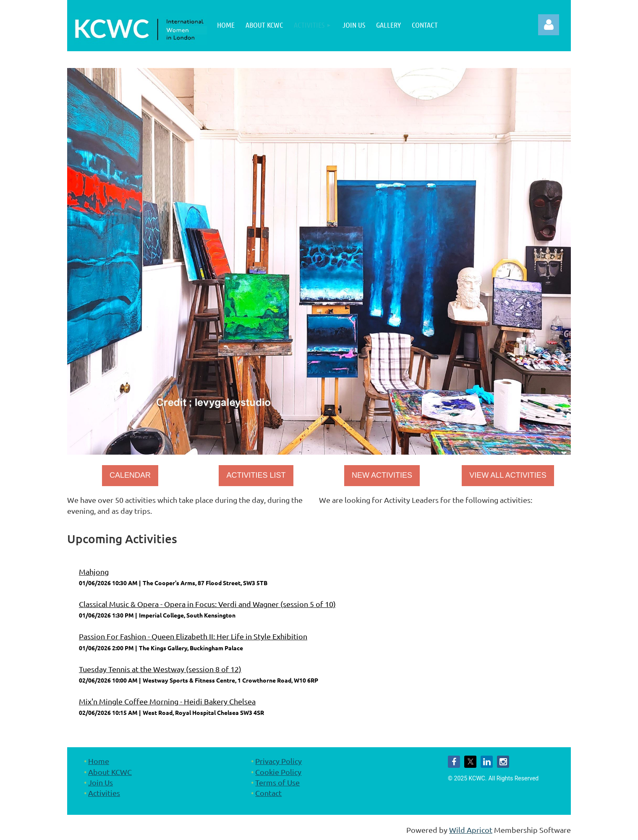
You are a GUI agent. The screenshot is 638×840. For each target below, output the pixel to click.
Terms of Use (277, 782)
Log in (549, 25)
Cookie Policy (278, 772)
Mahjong (94, 572)
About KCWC (110, 772)
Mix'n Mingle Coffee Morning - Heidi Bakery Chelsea (167, 701)
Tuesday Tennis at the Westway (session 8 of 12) (160, 669)
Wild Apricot (471, 830)
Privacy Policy (278, 761)
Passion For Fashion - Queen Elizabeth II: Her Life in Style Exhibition (193, 636)
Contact (268, 793)
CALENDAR (130, 475)
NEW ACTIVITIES (382, 475)
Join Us (101, 782)
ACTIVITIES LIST (256, 475)
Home (99, 761)
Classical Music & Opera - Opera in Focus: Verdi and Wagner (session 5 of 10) (207, 604)
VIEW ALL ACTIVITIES (508, 475)
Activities (104, 793)
